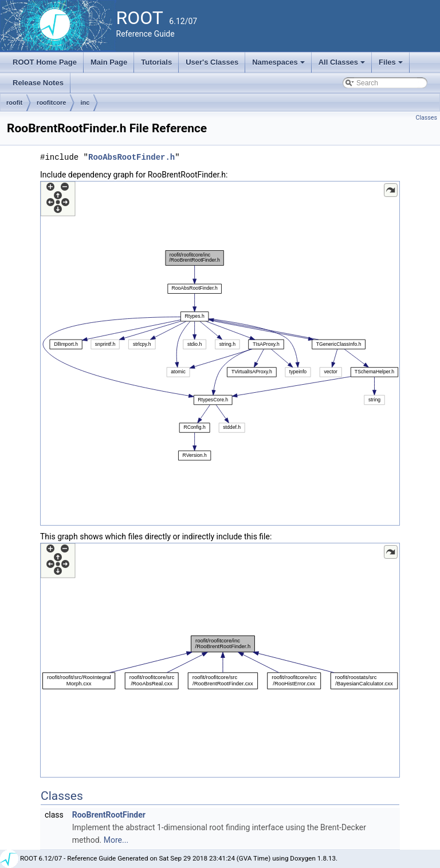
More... (116, 840)
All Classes (343, 65)
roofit (14, 102)
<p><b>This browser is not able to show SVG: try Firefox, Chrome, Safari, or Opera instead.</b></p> (220, 353)
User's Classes (212, 62)
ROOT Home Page (45, 62)
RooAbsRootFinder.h (131, 157)
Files (392, 65)
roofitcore (51, 102)
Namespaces (279, 65)
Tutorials (156, 62)
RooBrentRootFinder (109, 815)
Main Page (109, 62)
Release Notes (38, 83)
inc (85, 102)
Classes (427, 118)
